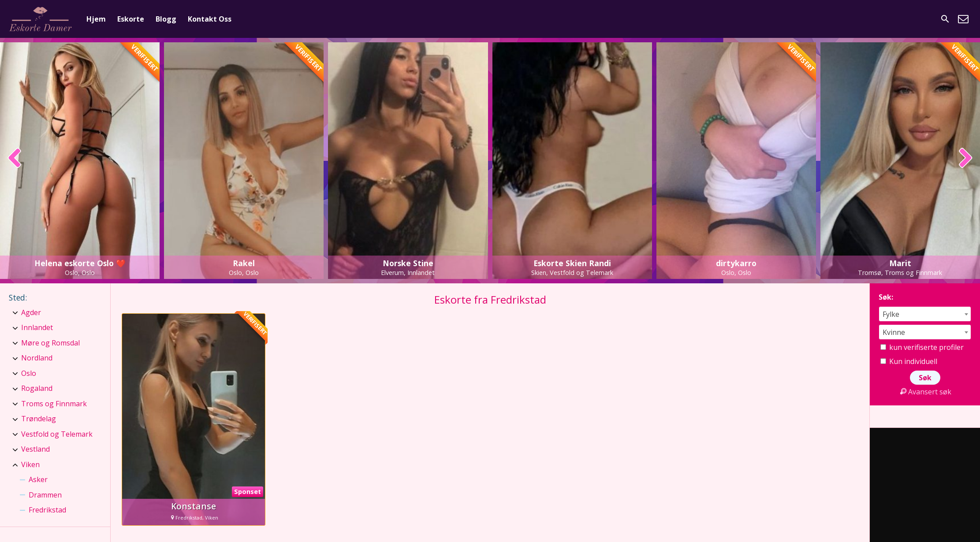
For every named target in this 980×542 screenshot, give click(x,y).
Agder (31, 312)
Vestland (35, 449)
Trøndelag (39, 419)
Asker (38, 479)
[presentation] (15, 159)
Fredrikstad (47, 510)
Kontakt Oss (210, 19)
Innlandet (37, 327)
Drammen (45, 495)
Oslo (29, 373)
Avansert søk (925, 392)
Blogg (166, 19)
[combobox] (925, 314)
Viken (30, 464)
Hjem (96, 19)
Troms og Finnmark (54, 404)
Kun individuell (909, 361)
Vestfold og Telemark (57, 434)
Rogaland (37, 388)
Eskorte (131, 19)
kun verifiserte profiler (922, 347)
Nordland (37, 358)
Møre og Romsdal (50, 343)
